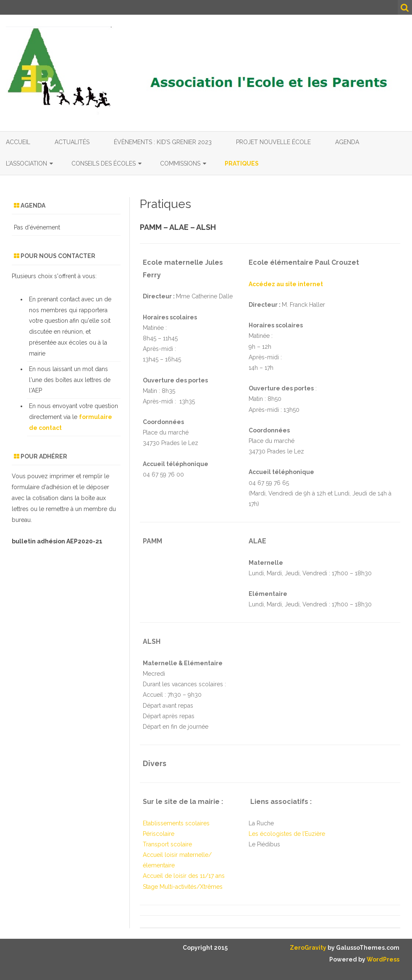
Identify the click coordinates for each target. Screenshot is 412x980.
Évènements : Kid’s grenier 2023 (163, 142)
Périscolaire (159, 834)
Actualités (72, 142)
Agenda (347, 142)
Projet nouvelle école (273, 142)
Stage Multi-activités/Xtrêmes (183, 887)
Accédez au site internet (286, 284)
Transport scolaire (167, 844)
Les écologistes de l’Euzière (287, 834)
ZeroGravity (308, 948)
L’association (26, 163)
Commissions (180, 163)
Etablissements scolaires (176, 823)
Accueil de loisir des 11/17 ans (184, 876)
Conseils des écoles (104, 163)
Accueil (18, 142)
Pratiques (242, 163)
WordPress (382, 959)
